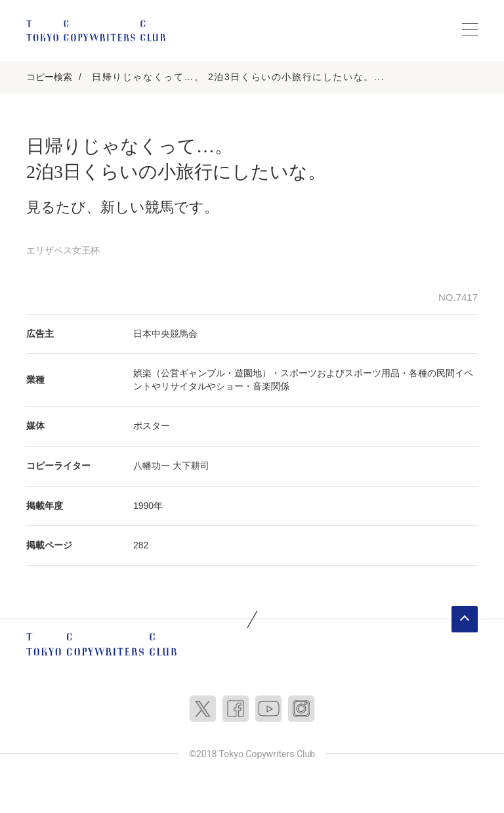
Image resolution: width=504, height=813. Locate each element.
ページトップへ (465, 619)
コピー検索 (49, 77)
